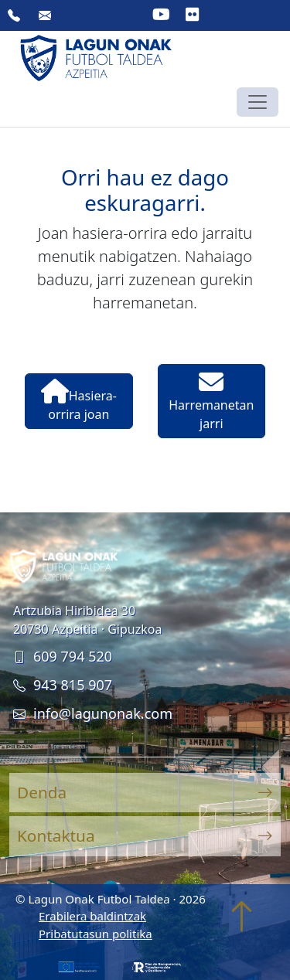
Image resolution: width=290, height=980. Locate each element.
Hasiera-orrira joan (79, 401)
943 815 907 (63, 685)
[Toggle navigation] (258, 102)
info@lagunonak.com (93, 713)
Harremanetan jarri (211, 401)
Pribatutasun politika (96, 934)
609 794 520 (63, 656)
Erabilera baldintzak (92, 916)
